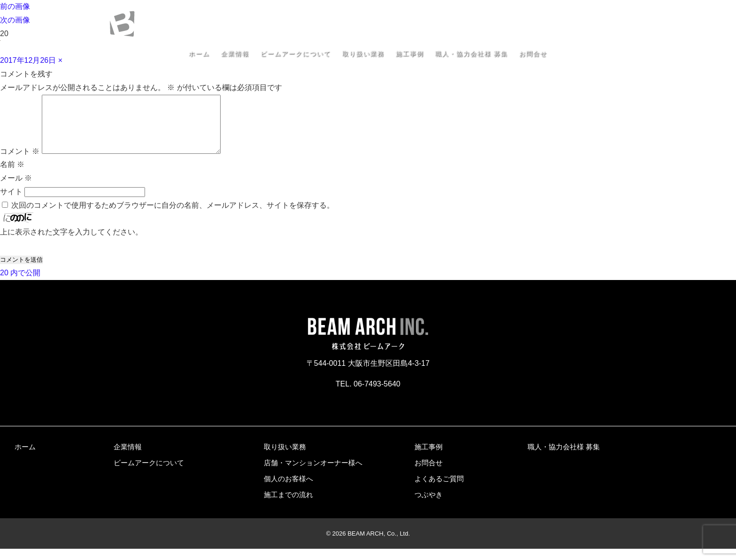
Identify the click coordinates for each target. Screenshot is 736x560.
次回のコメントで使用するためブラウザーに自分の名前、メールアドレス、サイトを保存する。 (173, 216)
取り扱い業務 (363, 54)
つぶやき (429, 506)
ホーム (199, 54)
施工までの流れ (288, 506)
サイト (11, 203)
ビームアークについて (295, 54)
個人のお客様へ (288, 490)
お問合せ (533, 54)
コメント (20, 163)
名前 (12, 176)
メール (16, 189)
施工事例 (410, 54)
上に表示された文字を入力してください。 (71, 243)
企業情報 (235, 54)
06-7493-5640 (597, 23)
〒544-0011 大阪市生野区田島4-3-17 (572, 11)
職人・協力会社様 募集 (471, 54)
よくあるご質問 (439, 490)
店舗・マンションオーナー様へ (313, 474)
